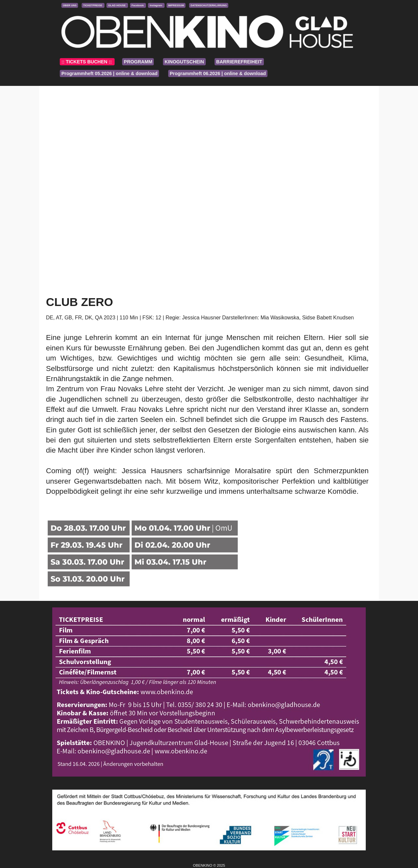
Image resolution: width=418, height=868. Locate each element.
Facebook (138, 5)
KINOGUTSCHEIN (184, 62)
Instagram (156, 5)
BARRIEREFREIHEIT (239, 62)
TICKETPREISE (93, 5)
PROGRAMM (138, 62)
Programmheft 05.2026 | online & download (109, 73)
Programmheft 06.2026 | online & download (218, 73)
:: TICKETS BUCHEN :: (87, 62)
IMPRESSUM (176, 5)
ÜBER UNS (70, 5)
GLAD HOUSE (117, 5)
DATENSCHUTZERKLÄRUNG (209, 5)
